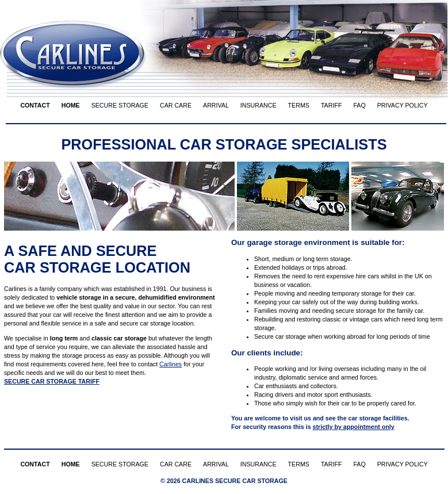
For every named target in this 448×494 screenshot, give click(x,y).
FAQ (359, 105)
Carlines (171, 364)
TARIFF (332, 105)
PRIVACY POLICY (403, 105)
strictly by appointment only (354, 427)
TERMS (299, 105)
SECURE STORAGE (120, 105)
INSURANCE (259, 105)
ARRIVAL (216, 105)
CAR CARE (176, 105)
